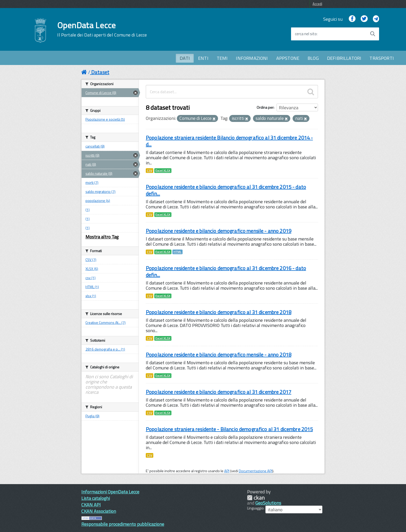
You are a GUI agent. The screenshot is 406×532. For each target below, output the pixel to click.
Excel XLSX (163, 171)
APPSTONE (288, 58)
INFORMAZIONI (252, 58)
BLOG (313, 58)
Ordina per (265, 107)
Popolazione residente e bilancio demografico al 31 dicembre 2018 (219, 312)
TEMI (222, 58)
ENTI (203, 58)
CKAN (256, 498)
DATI (185, 58)
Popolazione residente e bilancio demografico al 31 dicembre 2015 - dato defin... (226, 190)
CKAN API (91, 505)
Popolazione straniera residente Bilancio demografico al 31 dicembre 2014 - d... (229, 141)
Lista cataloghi (96, 498)
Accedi (317, 4)
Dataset (100, 72)
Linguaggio (255, 508)
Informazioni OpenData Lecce (110, 492)
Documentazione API (256, 471)
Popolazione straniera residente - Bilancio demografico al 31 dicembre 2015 (229, 429)
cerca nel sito (306, 34)
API (227, 471)
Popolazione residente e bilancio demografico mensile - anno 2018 (219, 355)
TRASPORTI (382, 58)
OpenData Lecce (102, 29)
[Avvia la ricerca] (373, 34)
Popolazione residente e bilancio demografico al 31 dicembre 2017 (219, 392)
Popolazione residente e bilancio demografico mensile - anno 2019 (219, 231)
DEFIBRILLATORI (344, 58)
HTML (177, 252)
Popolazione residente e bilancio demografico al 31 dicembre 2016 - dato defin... (226, 271)
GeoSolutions (268, 503)
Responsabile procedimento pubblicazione (123, 524)
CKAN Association (99, 511)
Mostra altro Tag (102, 237)
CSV (150, 171)
